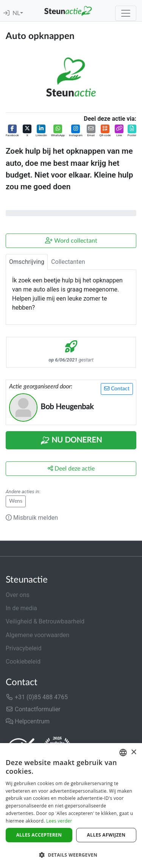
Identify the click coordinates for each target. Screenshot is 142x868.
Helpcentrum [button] (28, 721)
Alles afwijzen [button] (106, 835)
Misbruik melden (32, 518)
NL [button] (16, 13)
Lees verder (59, 821)
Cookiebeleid (23, 662)
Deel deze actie (71, 468)
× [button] (133, 752)
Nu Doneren (71, 441)
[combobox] (123, 753)
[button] (12, 131)
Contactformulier (33, 709)
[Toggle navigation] (126, 13)
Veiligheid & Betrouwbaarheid (45, 621)
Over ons (18, 595)
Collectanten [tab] (68, 262)
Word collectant (71, 241)
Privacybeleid (23, 648)
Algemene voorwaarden (37, 635)
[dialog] (71, 806)
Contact (117, 389)
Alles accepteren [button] (39, 835)
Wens (16, 501)
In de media (21, 608)
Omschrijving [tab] (27, 262)
